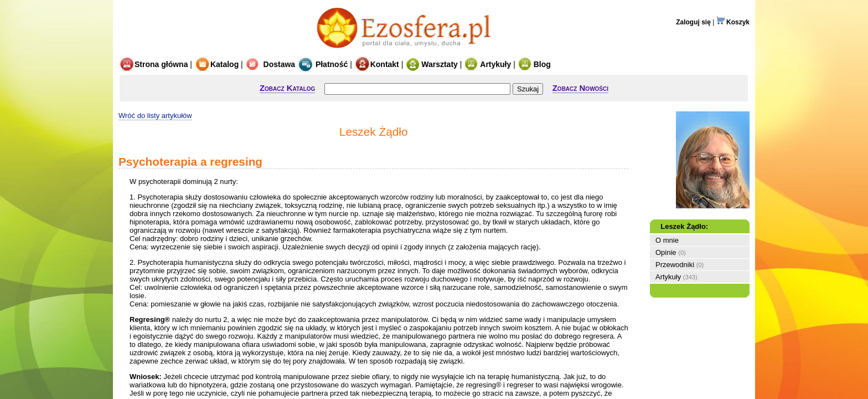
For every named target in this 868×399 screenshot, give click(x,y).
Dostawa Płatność (297, 64)
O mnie (667, 240)
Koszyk (733, 22)
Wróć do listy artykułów (155, 116)
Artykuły (487, 64)
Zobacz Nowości (580, 88)
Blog (534, 64)
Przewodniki (675, 265)
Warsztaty (432, 64)
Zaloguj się (693, 22)
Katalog (216, 64)
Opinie (666, 252)
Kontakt (377, 64)
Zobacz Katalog (287, 88)
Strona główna (153, 64)
